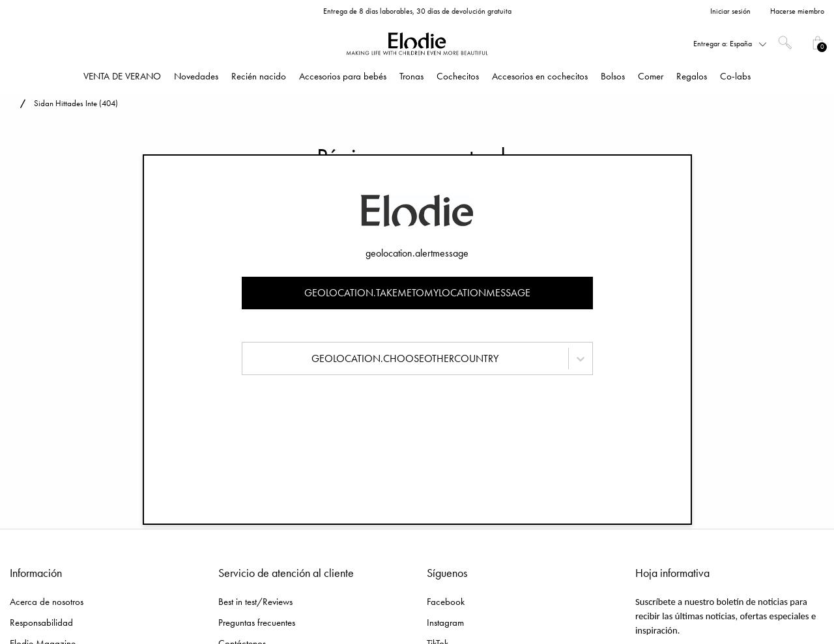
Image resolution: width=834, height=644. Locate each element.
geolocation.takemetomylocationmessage (417, 293)
